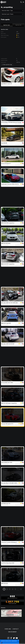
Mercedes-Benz (5, 483)
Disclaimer (12, 641)
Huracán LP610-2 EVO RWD (14, 184)
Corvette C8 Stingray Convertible (14, 542)
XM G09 (6, 583)
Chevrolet (4, 542)
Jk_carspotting (6, 85)
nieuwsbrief (12, 626)
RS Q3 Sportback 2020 (9, 563)
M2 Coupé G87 (7, 323)
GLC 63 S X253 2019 (13, 303)
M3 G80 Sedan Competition (10, 403)
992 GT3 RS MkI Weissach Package (13, 122)
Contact (16, 623)
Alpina (3, 462)
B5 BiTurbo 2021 (8, 462)
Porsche (3, 122)
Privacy (19, 638)
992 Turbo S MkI (9, 383)
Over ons (8, 623)
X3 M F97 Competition (9, 264)
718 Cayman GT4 (9, 424)
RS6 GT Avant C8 (8, 84)
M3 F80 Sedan (7, 243)
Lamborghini (4, 184)
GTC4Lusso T (8, 164)
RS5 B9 (5, 143)
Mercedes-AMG (5, 303)
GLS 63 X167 (11, 344)
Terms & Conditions (8, 638)
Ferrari (3, 164)
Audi (2, 84)
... (18, 589)
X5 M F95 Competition (9, 223)
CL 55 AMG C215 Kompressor (15, 483)
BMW (3, 223)
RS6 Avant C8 (7, 504)
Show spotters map (7, 65)
